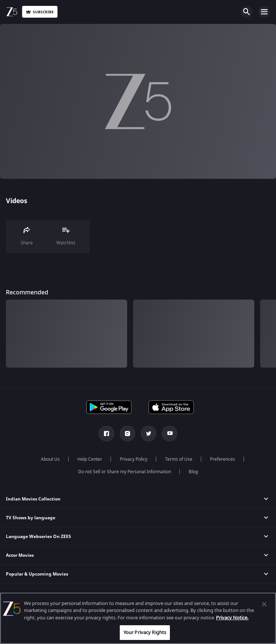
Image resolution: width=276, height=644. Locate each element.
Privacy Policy (134, 459)
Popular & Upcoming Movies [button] (37, 574)
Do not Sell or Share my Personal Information (125, 472)
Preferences (223, 459)
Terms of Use (179, 459)
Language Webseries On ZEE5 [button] (39, 537)
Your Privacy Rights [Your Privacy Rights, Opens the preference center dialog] (145, 632)
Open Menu (264, 12)
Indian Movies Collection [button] (33, 499)
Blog (193, 472)
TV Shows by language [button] (31, 518)
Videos (16, 201)
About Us (50, 459)
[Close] (264, 604)
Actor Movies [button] (20, 555)
